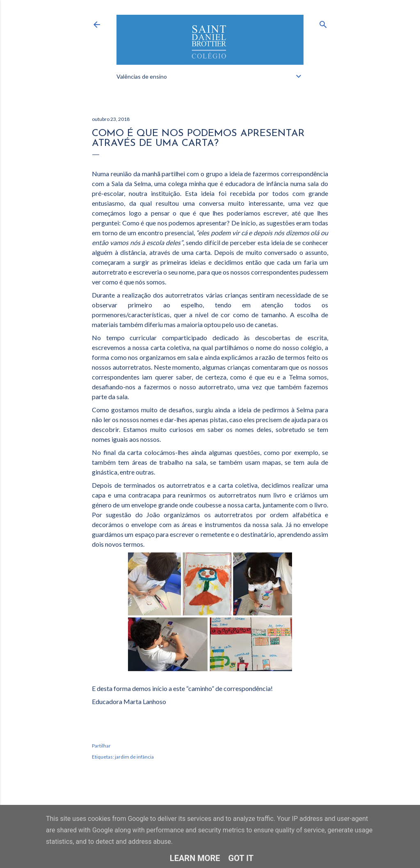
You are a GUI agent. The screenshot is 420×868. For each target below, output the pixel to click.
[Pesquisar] (323, 23)
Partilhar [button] (101, 746)
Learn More (195, 858)
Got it (241, 858)
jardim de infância (134, 757)
